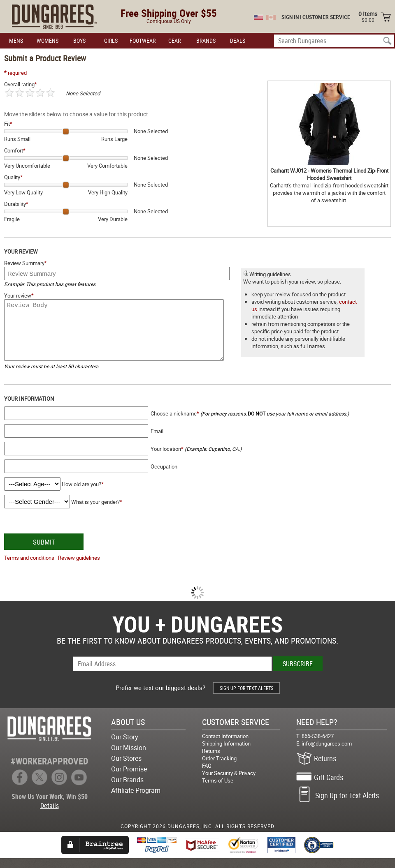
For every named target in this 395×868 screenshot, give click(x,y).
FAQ (207, 776)
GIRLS (111, 40)
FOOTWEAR (143, 40)
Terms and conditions (29, 568)
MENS (16, 40)
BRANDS (206, 40)
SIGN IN (290, 17)
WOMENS (48, 40)
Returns (211, 761)
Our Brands (127, 790)
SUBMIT (44, 552)
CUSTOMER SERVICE (326, 17)
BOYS (79, 40)
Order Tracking (219, 768)
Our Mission (129, 757)
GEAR (174, 40)
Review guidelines (79, 568)
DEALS (238, 40)
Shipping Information (226, 753)
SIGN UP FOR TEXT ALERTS (246, 698)
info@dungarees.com (327, 753)
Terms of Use (218, 790)
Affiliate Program (136, 800)
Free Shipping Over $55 (169, 13)
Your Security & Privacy (229, 783)
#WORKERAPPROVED (49, 771)
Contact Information (225, 746)
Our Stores (126, 768)
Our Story (125, 747)
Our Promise (129, 779)
